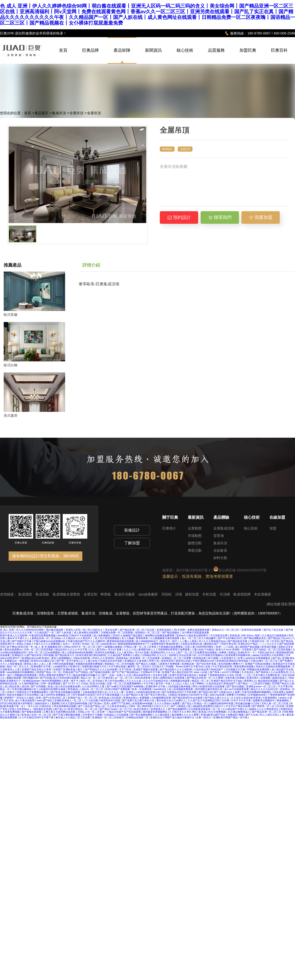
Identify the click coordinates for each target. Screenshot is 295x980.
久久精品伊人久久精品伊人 (78, 638)
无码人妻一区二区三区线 (275, 703)
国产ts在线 (46, 678)
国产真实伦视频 (236, 686)
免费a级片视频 (236, 715)
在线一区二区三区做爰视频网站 (125, 683)
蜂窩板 (106, 594)
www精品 (63, 635)
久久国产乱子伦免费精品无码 (204, 700)
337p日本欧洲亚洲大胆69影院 (17, 703)
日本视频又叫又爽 (236, 669)
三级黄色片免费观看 (169, 664)
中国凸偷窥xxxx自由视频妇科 (50, 641)
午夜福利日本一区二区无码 (265, 641)
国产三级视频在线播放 (110, 647)
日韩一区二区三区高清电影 (39, 650)
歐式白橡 (11, 365)
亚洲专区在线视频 (105, 652)
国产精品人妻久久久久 (217, 698)
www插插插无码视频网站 (21, 672)
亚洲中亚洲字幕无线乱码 (183, 675)
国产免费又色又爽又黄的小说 (139, 700)
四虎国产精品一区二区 (49, 672)
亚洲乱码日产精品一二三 (252, 644)
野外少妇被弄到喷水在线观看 (209, 686)
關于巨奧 (170, 517)
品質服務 (216, 56)
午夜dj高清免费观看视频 (43, 635)
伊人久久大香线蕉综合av (213, 641)
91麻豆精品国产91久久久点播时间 (87, 641)
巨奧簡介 (169, 528)
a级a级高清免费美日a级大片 (208, 706)
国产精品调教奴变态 (255, 638)
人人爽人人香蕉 (188, 641)
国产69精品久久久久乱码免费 (101, 669)
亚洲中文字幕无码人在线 (197, 667)
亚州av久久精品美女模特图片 (193, 635)
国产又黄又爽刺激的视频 (67, 715)
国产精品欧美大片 (65, 655)
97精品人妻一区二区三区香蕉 (141, 647)
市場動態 (195, 536)
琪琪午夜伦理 (229, 644)
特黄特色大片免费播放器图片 (33, 692)
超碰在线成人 (280, 678)
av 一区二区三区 (124, 678)
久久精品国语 (163, 715)
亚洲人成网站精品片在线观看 (169, 678)
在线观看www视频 (143, 703)
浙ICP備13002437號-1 (193, 570)
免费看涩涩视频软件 (264, 700)
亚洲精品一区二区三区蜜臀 (177, 658)
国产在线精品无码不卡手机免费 (180, 692)
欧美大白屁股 (98, 683)
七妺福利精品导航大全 (95, 692)
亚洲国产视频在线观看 (146, 669)
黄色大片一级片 (169, 641)
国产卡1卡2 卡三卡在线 (76, 683)
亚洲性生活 (157, 717)
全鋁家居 (220, 550)
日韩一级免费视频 (51, 683)
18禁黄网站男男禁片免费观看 (174, 650)
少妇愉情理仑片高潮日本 (67, 667)
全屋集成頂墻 (224, 528)
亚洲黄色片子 (14, 681)
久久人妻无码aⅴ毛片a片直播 (106, 650)
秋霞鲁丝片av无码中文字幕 (193, 695)
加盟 (273, 528)
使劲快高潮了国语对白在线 (176, 661)
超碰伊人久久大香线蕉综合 (264, 709)
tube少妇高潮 (218, 695)
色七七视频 (128, 638)
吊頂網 (225, 594)
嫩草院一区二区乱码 (139, 667)
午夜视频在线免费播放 (171, 647)
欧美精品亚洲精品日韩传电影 (233, 661)
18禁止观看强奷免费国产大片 (55, 675)
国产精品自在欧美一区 (199, 678)
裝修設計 (132, 530)
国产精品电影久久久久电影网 (176, 669)
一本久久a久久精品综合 (39, 706)
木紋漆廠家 (263, 594)
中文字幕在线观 (117, 667)
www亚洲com (109, 644)
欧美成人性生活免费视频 (213, 712)
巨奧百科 (279, 56)
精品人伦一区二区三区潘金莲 (97, 678)
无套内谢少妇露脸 (235, 678)
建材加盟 (192, 594)
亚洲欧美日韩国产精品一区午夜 (231, 717)
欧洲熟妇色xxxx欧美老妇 (36, 658)
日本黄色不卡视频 (93, 715)
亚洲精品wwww (32, 681)
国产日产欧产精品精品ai (125, 672)
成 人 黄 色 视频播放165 (49, 647)
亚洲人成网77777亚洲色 (117, 703)
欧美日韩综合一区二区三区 (83, 709)
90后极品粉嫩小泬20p (248, 703)
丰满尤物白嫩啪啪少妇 (24, 689)
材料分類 (220, 558)
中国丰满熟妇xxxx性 (204, 661)
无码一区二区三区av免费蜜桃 (44, 652)
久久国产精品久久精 (133, 695)
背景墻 (219, 536)
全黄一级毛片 (204, 717)
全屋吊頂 (76, 113)
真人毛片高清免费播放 (108, 638)
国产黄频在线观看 (32, 712)
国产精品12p (205, 692)
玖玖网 (226, 700)
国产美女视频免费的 (142, 715)
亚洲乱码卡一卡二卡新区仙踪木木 (257, 652)
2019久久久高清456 (103, 658)
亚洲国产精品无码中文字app (227, 681)
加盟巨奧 (248, 56)
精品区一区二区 (201, 681)
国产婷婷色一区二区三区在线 (269, 706)
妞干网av (12, 647)
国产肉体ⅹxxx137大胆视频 (225, 672)
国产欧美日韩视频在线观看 (66, 692)
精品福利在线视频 (268, 681)
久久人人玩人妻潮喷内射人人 (140, 650)
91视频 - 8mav (174, 667)
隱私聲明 (288, 604)
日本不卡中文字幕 (241, 700)
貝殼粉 (167, 594)
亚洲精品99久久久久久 (163, 652)
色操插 (202, 675)
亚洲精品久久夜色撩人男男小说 (142, 661)
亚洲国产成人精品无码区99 (177, 672)
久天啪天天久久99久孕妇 (183, 712)
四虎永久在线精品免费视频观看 (273, 667)
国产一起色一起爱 (112, 675)
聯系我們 (220, 217)
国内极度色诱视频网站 (155, 712)
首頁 (63, 56)
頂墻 (179, 594)
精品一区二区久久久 (18, 667)
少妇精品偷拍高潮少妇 (148, 692)
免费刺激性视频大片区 (95, 667)
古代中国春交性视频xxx (211, 655)
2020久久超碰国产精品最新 (128, 635)
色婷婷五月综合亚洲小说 (183, 655)
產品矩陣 (122, 50)
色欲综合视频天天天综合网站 (23, 695)
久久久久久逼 (134, 681)
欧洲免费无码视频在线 (238, 655)
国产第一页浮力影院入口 (70, 661)
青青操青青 (142, 638)
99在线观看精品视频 (65, 706)
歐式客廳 (11, 315)
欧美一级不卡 (71, 681)
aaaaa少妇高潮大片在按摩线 (268, 655)
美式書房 (11, 416)
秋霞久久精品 (24, 644)
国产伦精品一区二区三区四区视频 (273, 650)
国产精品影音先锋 (238, 641)
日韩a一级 (134, 706)
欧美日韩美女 (142, 709)
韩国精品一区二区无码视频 (120, 664)
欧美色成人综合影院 (111, 698)
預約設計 (179, 217)
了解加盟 (132, 543)
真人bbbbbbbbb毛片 (147, 641)
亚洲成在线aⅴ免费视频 (136, 698)
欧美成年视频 (269, 647)
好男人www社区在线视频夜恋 (254, 658)
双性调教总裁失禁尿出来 (209, 689)
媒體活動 (195, 543)
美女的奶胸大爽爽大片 (231, 664)
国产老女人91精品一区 (195, 703)
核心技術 (185, 56)
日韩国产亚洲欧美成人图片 (68, 669)
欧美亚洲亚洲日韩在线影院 (92, 655)
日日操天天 (158, 667)
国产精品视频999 (177, 709)
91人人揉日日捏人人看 (273, 715)
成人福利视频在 (102, 635)
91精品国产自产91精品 (76, 672)
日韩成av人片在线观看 (117, 715)
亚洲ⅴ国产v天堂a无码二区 (51, 698)
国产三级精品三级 (181, 706)
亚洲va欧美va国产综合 (213, 715)
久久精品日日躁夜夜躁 (275, 635)
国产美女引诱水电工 (157, 695)
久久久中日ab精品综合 (156, 681)
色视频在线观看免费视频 (89, 664)
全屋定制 (91, 594)
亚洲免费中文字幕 (41, 667)
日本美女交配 (160, 675)
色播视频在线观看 (180, 681)
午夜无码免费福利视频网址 (257, 692)
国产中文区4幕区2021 (230, 638)
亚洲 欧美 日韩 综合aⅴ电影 (245, 635)
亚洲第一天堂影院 (242, 650)
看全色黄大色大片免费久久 (171, 700)
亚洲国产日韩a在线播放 (258, 664)
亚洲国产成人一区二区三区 (83, 698)
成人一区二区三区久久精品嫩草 (199, 638)
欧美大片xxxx (223, 650)
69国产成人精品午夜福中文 (180, 717)
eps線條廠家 (148, 594)
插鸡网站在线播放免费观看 (160, 635)
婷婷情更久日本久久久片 (156, 706)
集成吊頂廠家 (125, 594)
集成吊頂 (59, 113)
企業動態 (195, 528)
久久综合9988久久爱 (94, 686)
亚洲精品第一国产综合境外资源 (199, 664)
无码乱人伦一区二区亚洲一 (93, 712)
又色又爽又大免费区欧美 (267, 675)
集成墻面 (26, 594)
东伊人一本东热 (72, 644)
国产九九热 (252, 715)
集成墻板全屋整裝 (67, 594)
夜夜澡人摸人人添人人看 (38, 664)
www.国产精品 (45, 700)
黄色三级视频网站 (61, 658)
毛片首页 (9, 700)
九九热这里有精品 (117, 706)
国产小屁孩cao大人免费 (227, 692)
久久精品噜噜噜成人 (239, 712)
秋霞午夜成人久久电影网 (14, 635)
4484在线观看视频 (64, 664)
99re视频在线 (31, 678)
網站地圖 (274, 604)
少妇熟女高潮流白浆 (192, 644)
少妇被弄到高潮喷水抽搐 (52, 689)
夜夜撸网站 (283, 700)
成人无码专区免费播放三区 (56, 695)
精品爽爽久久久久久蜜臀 (185, 715)
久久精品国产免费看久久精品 (124, 655)
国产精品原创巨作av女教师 (188, 698)
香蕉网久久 (250, 681)
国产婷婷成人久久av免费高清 (272, 672)
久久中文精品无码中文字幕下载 (37, 717)
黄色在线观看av (13, 650)
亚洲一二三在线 (225, 647)
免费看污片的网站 (237, 695)
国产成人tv (61, 709)
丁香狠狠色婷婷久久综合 (221, 675)
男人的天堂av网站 (115, 681)
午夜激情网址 (270, 698)
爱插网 (55, 703)
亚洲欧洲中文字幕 (156, 686)
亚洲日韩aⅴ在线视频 (259, 678)
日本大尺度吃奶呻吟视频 (74, 703)
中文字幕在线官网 (222, 667)
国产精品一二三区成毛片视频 (254, 683)
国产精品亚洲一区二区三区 (267, 712)
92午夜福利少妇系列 (84, 695)
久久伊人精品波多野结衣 (138, 675)
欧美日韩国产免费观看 (118, 689)
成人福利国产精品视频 (248, 647)
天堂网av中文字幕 (151, 672)
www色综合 (161, 689)
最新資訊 (196, 517)
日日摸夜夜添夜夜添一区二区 (205, 709)
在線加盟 (277, 517)
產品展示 (42, 113)
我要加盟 (261, 217)
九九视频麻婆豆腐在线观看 (165, 638)
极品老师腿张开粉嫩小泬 (87, 675)
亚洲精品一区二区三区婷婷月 (109, 717)
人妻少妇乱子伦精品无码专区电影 (104, 661)
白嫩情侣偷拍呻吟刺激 (221, 703)
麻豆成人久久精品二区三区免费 (73, 717)
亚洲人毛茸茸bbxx (20, 709)
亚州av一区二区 (91, 644)
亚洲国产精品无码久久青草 (37, 669)
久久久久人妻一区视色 (122, 692)
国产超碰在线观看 (100, 672)
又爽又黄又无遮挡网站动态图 (60, 712)
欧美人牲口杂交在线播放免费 (64, 686)
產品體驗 (221, 517)
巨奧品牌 (90, 56)
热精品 (232, 652)
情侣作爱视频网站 (52, 681)
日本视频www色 (257, 695)
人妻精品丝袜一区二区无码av (46, 638)
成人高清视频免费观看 (181, 689)
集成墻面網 (242, 594)
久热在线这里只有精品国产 (209, 669)
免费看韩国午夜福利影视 (165, 644)
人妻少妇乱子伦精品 (203, 650)
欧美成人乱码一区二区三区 (37, 715)
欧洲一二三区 (244, 675)
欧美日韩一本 (26, 647)
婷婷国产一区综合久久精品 (20, 698)
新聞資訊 (153, 56)
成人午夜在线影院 (25, 700)
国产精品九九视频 (146, 664)
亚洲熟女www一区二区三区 (261, 686)
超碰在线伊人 (43, 703)
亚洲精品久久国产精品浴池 (27, 655)
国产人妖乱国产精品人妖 (92, 706)
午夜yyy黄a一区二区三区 (264, 661)
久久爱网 (218, 678)
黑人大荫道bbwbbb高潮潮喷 (78, 652)
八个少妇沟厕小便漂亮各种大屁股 (102, 700)
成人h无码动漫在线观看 (66, 678)
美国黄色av (123, 658)
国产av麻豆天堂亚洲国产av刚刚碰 (125, 686)
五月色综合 (248, 672)
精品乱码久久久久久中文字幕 (72, 650)
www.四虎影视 (143, 678)
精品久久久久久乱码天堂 (265, 689)
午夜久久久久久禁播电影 (47, 644)
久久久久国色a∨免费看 (167, 703)
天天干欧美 (125, 669)
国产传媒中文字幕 (22, 641)
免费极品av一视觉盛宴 (17, 661)
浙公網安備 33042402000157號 (240, 570)
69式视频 (48, 655)
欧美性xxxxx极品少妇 (43, 661)
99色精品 (73, 689)
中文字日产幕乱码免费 (238, 706)
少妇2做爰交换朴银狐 (179, 686)
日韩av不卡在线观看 (81, 635)
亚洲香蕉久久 (158, 709)
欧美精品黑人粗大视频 (206, 658)
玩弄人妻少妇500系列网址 (200, 647)
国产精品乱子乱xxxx (280, 638)
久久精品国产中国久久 (235, 709)
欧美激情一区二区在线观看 (145, 658)
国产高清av (96, 703)
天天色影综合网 (219, 635)
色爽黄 (223, 652)
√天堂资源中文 (228, 658)
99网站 (201, 683)
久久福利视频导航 (29, 683)
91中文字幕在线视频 (108, 695)
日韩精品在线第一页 (138, 717)
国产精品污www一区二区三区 (116, 709)
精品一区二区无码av (92, 681)
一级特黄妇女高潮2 (42, 709)
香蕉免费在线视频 (244, 667)
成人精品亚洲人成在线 (17, 686)
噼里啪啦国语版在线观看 (121, 641)
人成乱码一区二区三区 (92, 689)
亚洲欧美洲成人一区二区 (68, 700)
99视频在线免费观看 (259, 669)
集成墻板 (43, 594)
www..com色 (201, 672)
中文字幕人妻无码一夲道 (157, 683)
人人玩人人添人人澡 (184, 683)
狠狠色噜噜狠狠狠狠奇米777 (134, 644)
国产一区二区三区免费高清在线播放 (198, 652)
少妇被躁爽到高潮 (161, 698)
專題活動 (195, 550)
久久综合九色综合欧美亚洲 (246, 698)
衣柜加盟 (210, 594)
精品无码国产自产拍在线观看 (125, 712)
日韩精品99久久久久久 (155, 655)
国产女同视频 (39, 686)
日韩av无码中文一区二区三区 (80, 647)
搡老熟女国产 (212, 644)
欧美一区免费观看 (142, 689)
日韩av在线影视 (82, 658)
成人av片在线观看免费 (237, 689)
